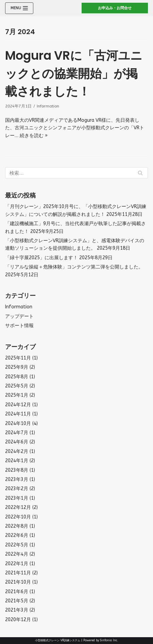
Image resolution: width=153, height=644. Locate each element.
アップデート (19, 316)
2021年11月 (18, 573)
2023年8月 (17, 470)
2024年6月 (17, 442)
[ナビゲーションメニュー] (19, 8)
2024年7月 (17, 433)
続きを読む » (34, 136)
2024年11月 (18, 414)
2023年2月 (17, 489)
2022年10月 (18, 517)
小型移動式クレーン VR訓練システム (58, 640)
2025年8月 (17, 377)
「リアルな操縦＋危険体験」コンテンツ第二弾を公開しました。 (74, 267)
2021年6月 (17, 592)
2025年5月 (17, 386)
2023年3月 (17, 479)
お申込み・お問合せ (115, 8)
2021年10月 (18, 582)
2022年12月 (18, 507)
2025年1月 (17, 395)
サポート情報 (19, 326)
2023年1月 (17, 498)
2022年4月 (17, 554)
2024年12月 (18, 405)
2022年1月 (17, 564)
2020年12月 (18, 620)
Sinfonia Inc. (109, 640)
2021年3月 (17, 610)
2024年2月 (17, 451)
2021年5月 (17, 601)
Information (48, 106)
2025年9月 (17, 367)
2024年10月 (18, 423)
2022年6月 (17, 535)
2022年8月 (17, 526)
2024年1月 (17, 461)
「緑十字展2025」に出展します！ (41, 258)
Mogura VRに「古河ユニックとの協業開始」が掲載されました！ (74, 73)
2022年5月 (17, 545)
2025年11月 (18, 358)
